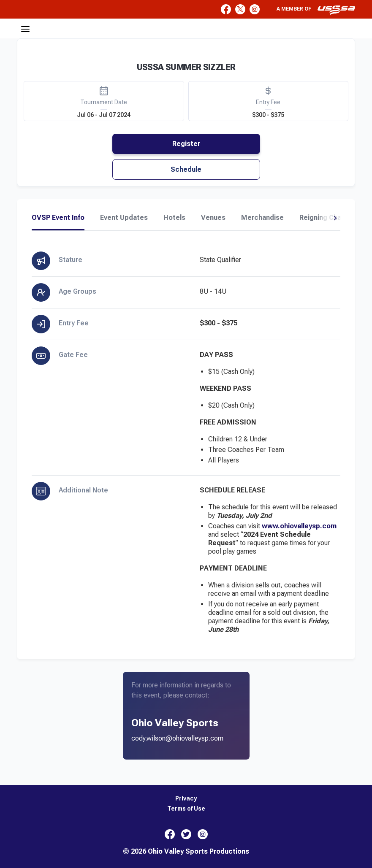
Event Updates (124, 218)
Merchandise (262, 218)
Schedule (186, 169)
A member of (316, 10)
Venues (213, 218)
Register (186, 144)
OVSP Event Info (58, 218)
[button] (335, 218)
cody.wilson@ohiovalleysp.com (177, 738)
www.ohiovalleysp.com (299, 526)
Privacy (186, 799)
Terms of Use (186, 809)
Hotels (174, 218)
